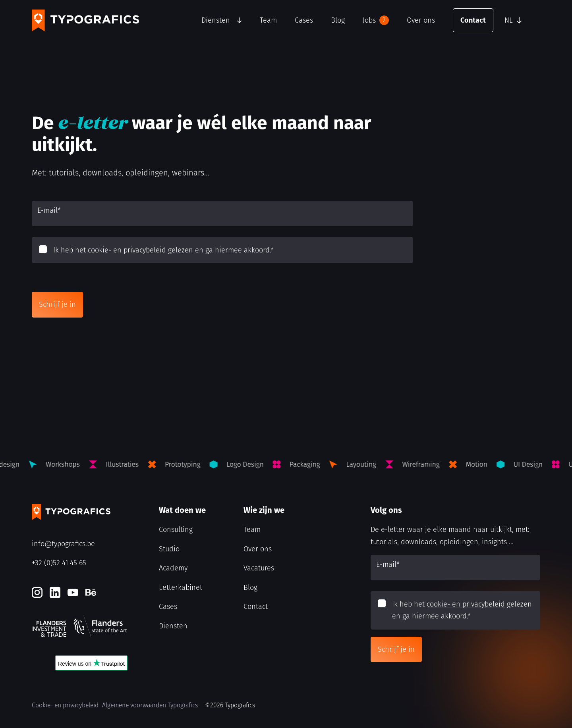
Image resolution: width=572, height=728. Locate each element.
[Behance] (91, 592)
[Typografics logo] (85, 20)
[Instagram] (37, 592)
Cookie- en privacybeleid (65, 705)
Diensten (216, 20)
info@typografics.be (63, 544)
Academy (173, 568)
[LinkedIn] (55, 592)
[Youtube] (73, 592)
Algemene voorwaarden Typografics (150, 705)
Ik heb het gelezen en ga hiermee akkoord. (163, 250)
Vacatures (259, 568)
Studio (169, 549)
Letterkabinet (181, 587)
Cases (304, 20)
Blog (338, 20)
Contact (473, 20)
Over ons (421, 20)
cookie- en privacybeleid (127, 250)
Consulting (176, 530)
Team (268, 20)
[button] (520, 20)
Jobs (376, 20)
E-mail (49, 210)
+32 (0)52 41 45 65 (59, 563)
